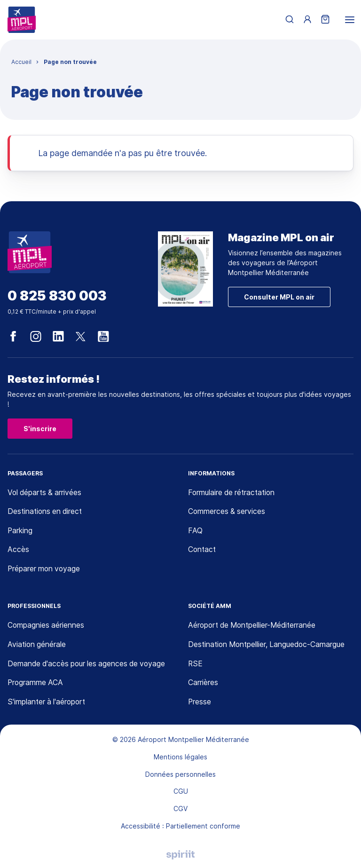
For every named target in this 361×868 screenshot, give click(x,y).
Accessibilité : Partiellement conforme (180, 827)
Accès (18, 550)
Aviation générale (37, 646)
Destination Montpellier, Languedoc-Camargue (269, 646)
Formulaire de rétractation (233, 493)
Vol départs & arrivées (46, 493)
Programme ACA (36, 684)
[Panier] (325, 20)
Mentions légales (180, 758)
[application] (337, 844)
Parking (20, 531)
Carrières (203, 684)
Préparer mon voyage (45, 569)
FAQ (195, 531)
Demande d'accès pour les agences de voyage (88, 664)
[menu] (350, 20)
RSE (196, 664)
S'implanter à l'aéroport (48, 703)
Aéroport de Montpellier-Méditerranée (254, 626)
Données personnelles (180, 775)
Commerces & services (227, 512)
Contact (203, 550)
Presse (200, 703)
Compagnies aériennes (46, 626)
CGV (180, 810)
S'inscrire (40, 429)
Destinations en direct (46, 512)
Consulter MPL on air (279, 297)
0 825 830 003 (57, 296)
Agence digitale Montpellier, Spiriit (180, 856)
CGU (181, 793)
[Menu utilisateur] (307, 20)
